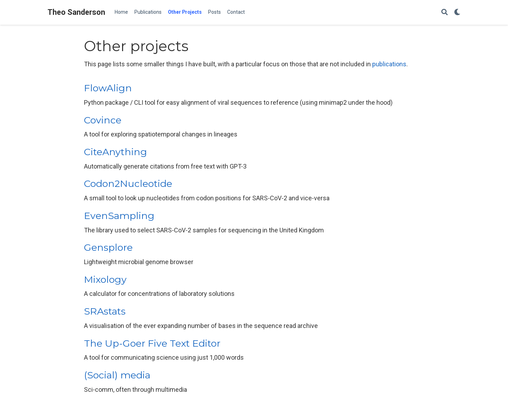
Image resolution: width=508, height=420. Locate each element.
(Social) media (117, 375)
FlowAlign (108, 88)
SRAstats (105, 311)
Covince (103, 120)
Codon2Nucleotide (128, 184)
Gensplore (108, 247)
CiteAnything (116, 152)
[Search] (445, 13)
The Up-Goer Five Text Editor (152, 343)
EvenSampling (119, 216)
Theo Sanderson (76, 12)
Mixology (105, 279)
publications (389, 64)
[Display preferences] (457, 13)
